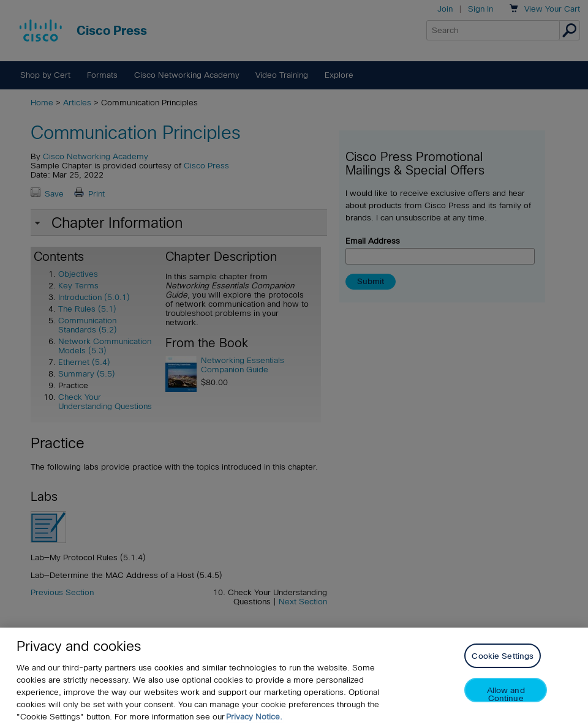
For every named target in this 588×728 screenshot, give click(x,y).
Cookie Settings (503, 656)
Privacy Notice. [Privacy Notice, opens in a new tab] (254, 717)
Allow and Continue (506, 694)
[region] (294, 678)
